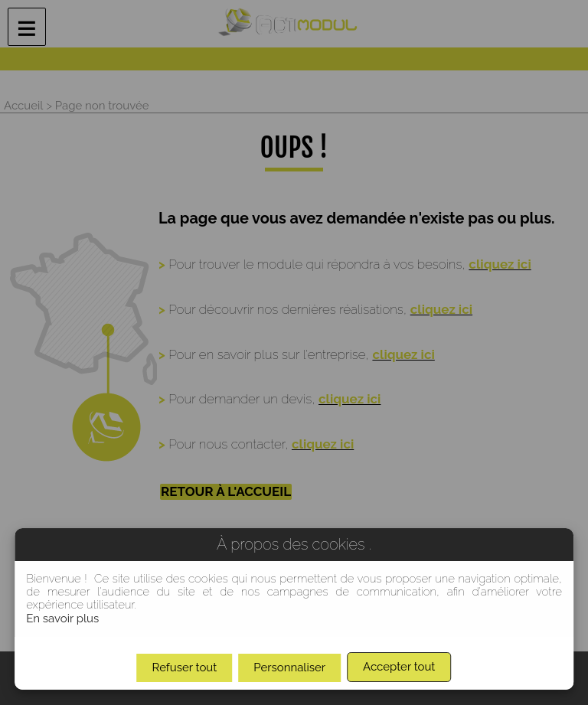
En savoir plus (62, 619)
